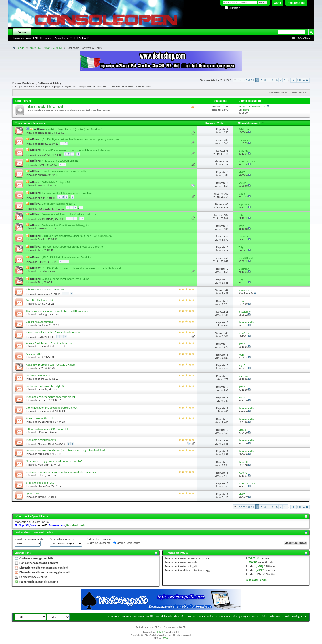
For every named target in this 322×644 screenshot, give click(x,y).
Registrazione (296, 3)
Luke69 (42, 262)
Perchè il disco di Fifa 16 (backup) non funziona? (74, 129)
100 (226, 194)
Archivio (262, 616)
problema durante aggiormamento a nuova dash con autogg (61, 472)
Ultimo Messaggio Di (251, 123)
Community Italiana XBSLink (58, 204)
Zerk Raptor (44, 454)
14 (227, 237)
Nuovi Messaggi (22, 38)
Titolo (19, 123)
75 (227, 151)
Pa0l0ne (42, 229)
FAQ (36, 38)
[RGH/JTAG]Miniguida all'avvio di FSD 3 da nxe (69, 214)
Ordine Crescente (99, 543)
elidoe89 (42, 144)
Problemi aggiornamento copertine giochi (50, 397)
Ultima (303, 80)
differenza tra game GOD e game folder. (49, 429)
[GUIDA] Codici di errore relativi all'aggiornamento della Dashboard (81, 268)
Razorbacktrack (76, 525)
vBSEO (165, 638)
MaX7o (42, 165)
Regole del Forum (256, 580)
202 (226, 215)
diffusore (43, 432)
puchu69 (42, 379)
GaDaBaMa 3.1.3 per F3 (56, 182)
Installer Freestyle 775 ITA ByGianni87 (64, 171)
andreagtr (43, 314)
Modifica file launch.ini (39, 300)
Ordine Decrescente (127, 543)
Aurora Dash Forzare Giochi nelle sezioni (50, 343)
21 (227, 161)
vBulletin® (160, 632)
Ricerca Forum (297, 93)
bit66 (41, 368)
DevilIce (42, 239)
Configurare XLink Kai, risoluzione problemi (67, 193)
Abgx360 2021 (34, 354)
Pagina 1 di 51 (246, 80)
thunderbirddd (46, 347)
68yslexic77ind (46, 444)
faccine (253, 562)
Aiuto (278, 3)
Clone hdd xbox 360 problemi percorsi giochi (52, 408)
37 (227, 140)
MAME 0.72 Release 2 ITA (252, 106)
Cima (304, 616)
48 (227, 333)
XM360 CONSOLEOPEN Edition (60, 161)
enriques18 (44, 400)
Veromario (43, 294)
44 (227, 290)
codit (40, 337)
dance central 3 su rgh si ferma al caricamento (53, 332)
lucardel (42, 497)
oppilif (41, 198)
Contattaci (114, 616)
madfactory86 (45, 209)
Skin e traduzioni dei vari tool (45, 107)
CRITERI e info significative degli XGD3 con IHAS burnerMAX (77, 236)
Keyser (41, 186)
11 (285, 80)
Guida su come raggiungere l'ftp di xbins (65, 279)
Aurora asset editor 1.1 (39, 418)
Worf (40, 357)
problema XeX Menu (38, 375)
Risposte (210, 123)
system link (32, 493)
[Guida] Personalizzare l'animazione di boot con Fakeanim (76, 150)
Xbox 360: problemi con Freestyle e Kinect (51, 365)
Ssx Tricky (43, 325)
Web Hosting (276, 616)
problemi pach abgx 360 (40, 483)
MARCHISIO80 (46, 219)
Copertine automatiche (40, 322)
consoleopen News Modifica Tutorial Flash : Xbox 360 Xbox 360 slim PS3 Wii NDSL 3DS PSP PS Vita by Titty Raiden (188, 616)
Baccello (42, 271)
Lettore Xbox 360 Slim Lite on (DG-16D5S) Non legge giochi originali (66, 450)
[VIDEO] (261, 570)
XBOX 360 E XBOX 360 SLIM (46, 48)
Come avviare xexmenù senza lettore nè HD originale (57, 311)
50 (227, 258)
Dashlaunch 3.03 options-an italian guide (66, 225)
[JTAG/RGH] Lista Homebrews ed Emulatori (67, 257)
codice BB (253, 558)
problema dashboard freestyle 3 (45, 386)
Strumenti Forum (276, 93)
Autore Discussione (35, 123)
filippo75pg (44, 486)
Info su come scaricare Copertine (45, 289)
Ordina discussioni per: (63, 539)
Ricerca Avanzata (300, 38)
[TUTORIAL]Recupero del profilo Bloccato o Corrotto (72, 247)
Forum (22, 32)
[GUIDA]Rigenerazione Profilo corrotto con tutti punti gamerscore (80, 139)
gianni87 (42, 175)
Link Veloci (80, 38)
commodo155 (45, 133)
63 (227, 204)
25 (227, 441)
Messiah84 (44, 465)
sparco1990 (44, 155)
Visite (220, 123)
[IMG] (259, 566)
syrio (40, 304)
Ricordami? (232, 8)
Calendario (46, 38)
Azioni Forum (62, 38)
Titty (40, 250)
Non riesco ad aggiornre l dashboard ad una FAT (54, 461)
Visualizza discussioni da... (30, 539)
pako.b (41, 475)
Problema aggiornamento (41, 440)
